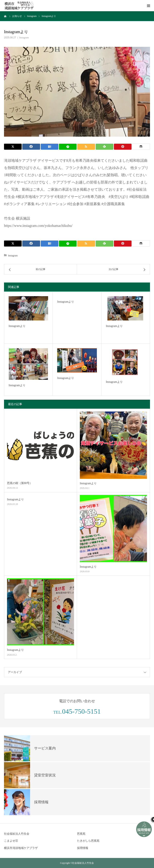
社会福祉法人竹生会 (17, 834)
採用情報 (83, 848)
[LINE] (68, 147)
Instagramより (17, 326)
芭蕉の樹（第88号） (20, 483)
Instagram (24, 38)
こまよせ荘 (11, 841)
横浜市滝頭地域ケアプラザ (21, 848)
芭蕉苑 (81, 834)
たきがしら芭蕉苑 (88, 841)
